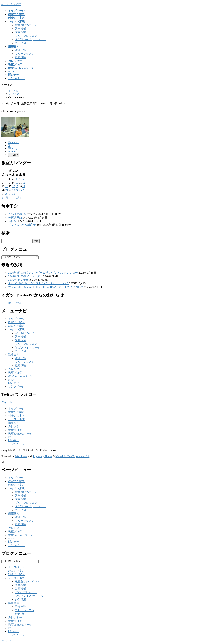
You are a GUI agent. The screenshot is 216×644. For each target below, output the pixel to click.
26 (24, 190)
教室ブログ (15, 373)
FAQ (11, 380)
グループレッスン (26, 36)
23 (14, 190)
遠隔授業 (21, 32)
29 (10, 194)
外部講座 (21, 43)
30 (14, 194)
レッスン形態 (16, 330)
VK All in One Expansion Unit (73, 456)
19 (24, 186)
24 (17, 190)
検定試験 (21, 57)
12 (24, 183)
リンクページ (16, 386)
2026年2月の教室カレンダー (25, 276)
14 (7, 186)
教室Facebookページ (20, 376)
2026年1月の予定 (18, 280)
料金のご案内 (16, 326)
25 (20, 190)
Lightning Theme (43, 456)
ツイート (7, 402)
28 (7, 194)
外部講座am (15, 218)
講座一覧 (21, 50)
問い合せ (14, 383)
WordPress (21, 456)
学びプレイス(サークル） (31, 39)
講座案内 (14, 355)
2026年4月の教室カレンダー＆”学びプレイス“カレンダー (43, 273)
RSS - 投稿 (15, 303)
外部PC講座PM (17, 214)
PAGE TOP (8, 641)
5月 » (19, 198)
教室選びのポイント (27, 25)
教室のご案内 (16, 322)
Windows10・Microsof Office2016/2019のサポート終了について (46, 287)
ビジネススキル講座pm (22, 225)
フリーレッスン (25, 54)
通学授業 (21, 29)
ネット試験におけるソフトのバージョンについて (38, 283)
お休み (12, 221)
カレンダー (15, 369)
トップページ (16, 319)
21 (7, 190)
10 (17, 183)
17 (17, 186)
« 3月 (5, 198)
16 (14, 186)
